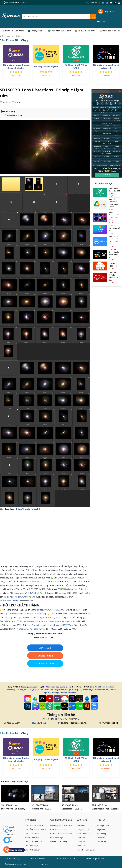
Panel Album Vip (83, 834)
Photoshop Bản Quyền (86, 850)
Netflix (113, 690)
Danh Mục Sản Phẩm (14, 31)
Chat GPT (28, 690)
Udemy (64, 692)
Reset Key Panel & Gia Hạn (61, 825)
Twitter (9, 841)
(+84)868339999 (98, 859)
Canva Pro (48, 690)
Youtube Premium (100, 690)
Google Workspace (73, 690)
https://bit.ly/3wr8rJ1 (19, 597)
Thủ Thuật (102, 842)
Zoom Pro (72, 692)
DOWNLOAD (35, 582)
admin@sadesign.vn (18, 864)
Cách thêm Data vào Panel (61, 834)
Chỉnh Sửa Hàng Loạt (33, 842)
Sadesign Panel (37, 31)
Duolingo (55, 692)
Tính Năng (30, 820)
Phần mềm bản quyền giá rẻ (58, 687)
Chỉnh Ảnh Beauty (32, 850)
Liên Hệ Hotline (45, 656)
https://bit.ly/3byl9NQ (10, 601)
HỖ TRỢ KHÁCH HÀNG (14, 115)
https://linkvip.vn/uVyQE (28, 509)
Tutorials (101, 838)
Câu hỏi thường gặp (61, 820)
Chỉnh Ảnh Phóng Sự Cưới (35, 830)
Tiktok (9, 838)
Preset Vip (81, 825)
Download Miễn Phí (111, 31)
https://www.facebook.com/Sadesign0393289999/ (49, 625)
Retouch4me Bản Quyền (15, 2)
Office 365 (87, 690)
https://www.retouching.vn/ (51, 610)
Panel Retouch (101, 687)
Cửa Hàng (82, 820)
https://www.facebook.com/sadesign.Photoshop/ (25, 614)
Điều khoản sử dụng (13, 859)
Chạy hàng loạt (56, 838)
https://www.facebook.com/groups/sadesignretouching (41, 617)
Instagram (10, 830)
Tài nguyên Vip (83, 830)
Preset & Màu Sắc (32, 838)
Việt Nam (45, 865)
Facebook (10, 827)
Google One (59, 690)
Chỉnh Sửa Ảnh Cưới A (34, 825)
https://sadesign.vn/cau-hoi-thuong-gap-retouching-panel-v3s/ (48, 621)
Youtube (10, 834)
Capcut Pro (38, 690)
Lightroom (102, 830)
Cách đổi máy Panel (58, 830)
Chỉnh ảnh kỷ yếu (32, 846)
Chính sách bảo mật (38, 859)
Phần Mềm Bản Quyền (61, 31)
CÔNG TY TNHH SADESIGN (65, 859)
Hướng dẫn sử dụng (59, 842)
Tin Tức (101, 820)
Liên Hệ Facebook (45, 664)
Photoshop (102, 834)
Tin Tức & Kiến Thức (87, 31)
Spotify (47, 692)
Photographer (103, 825)
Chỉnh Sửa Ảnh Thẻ (33, 834)
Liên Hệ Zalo (45, 648)
